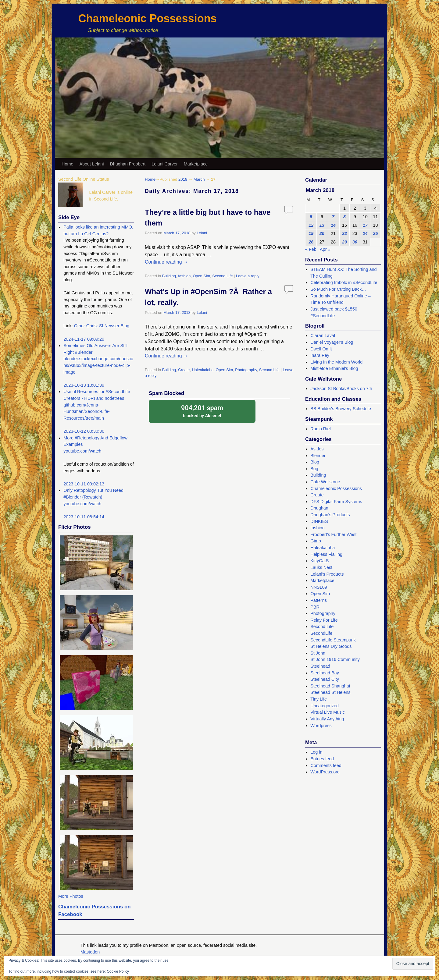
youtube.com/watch (82, 451)
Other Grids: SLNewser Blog (102, 326)
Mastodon (90, 952)
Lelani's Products (327, 574)
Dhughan (319, 508)
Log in (316, 752)
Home (67, 164)
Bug (314, 469)
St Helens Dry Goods (331, 646)
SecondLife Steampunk (333, 640)
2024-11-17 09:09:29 (84, 339)
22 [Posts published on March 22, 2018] (344, 233)
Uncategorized (325, 706)
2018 (183, 179)
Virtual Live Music (328, 712)
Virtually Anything (327, 719)
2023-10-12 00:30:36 (84, 431)
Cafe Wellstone (325, 482)
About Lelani (91, 164)
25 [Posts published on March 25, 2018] (376, 233)
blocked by (202, 411)
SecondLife (321, 633)
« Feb (311, 249)
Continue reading (166, 262)
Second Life (222, 276)
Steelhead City (325, 679)
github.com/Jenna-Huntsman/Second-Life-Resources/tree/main (86, 412)
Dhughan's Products (330, 515)
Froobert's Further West (333, 534)
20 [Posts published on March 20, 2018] (322, 233)
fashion (184, 276)
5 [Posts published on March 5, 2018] (311, 217)
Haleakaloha (203, 370)
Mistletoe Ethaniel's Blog (334, 368)
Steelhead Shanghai (330, 686)
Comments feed (326, 765)
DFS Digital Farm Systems (336, 502)
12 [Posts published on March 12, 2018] (311, 225)
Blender (318, 456)
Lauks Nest (321, 567)
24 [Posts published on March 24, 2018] (365, 233)
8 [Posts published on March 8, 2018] (344, 217)
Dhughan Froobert (128, 164)
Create (184, 370)
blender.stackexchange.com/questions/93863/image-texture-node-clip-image (98, 365)
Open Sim (201, 276)
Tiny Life (319, 699)
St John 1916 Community (335, 659)
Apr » (325, 249)
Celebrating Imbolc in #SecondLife (344, 282)
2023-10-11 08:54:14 (84, 517)
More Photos (71, 896)
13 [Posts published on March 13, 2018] (322, 225)
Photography (246, 370)
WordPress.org (325, 772)
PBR (315, 607)
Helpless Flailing (326, 554)
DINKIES (319, 521)
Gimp (316, 541)
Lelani (202, 233)
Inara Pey (320, 355)
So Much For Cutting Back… (338, 289)
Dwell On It (321, 349)
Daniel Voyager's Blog (332, 342)
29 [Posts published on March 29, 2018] (344, 242)
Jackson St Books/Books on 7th (341, 389)
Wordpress (321, 726)
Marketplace (196, 164)
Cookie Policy (118, 971)
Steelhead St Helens (330, 692)
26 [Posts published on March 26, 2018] (311, 242)
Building (169, 276)
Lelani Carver (165, 164)
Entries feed (322, 759)
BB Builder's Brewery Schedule (341, 409)
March (199, 179)
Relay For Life (324, 620)
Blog (315, 462)
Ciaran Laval (323, 336)
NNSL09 (319, 587)
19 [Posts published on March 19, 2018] (311, 233)
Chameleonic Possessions (147, 18)
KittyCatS (319, 561)
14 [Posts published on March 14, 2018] (333, 225)
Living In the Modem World (336, 362)
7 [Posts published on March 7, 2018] (333, 217)
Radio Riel (320, 429)
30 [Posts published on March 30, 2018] (355, 242)
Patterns (319, 600)
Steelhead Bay (325, 673)
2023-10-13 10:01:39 (84, 385)
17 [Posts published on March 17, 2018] (365, 225)
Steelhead (320, 666)
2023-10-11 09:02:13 (84, 484)
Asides (317, 449)
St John (318, 653)
